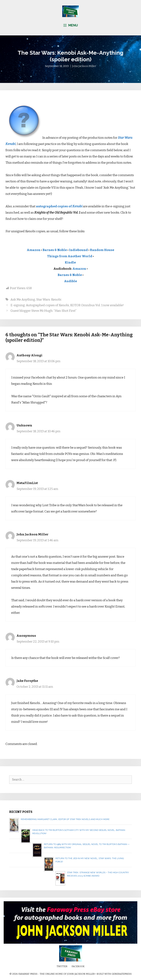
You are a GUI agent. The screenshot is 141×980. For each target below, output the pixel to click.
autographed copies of (59, 206)
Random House (102, 250)
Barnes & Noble (55, 250)
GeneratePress (122, 974)
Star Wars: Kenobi (49, 300)
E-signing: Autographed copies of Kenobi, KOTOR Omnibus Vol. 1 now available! (67, 305)
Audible (70, 281)
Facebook (78, 966)
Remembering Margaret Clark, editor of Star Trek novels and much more (65, 819)
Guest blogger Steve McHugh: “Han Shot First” (44, 311)
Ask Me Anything (23, 300)
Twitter (62, 966)
